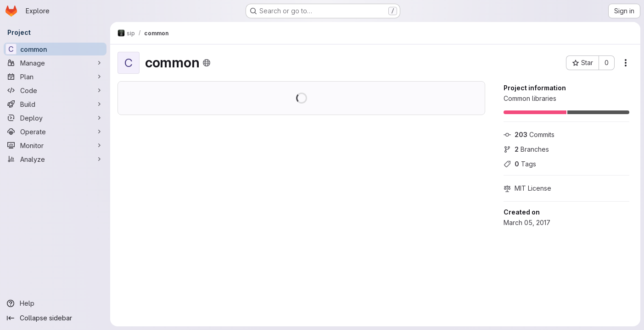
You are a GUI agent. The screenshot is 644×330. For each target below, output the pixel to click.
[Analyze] (55, 159)
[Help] (55, 303)
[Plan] (55, 77)
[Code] (55, 90)
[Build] (55, 104)
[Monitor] (55, 145)
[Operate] (55, 132)
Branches (526, 149)
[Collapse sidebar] (55, 318)
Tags (520, 164)
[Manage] (55, 63)
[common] (55, 49)
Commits (529, 135)
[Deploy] (55, 118)
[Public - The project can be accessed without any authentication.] (207, 63)
